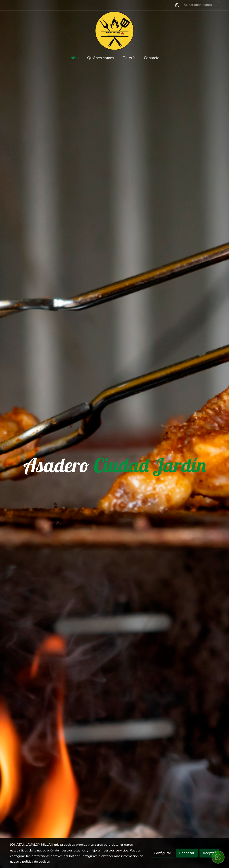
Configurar (163, 853)
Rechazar (187, 853)
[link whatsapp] (177, 5)
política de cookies (36, 862)
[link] (114, 31)
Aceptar (209, 853)
